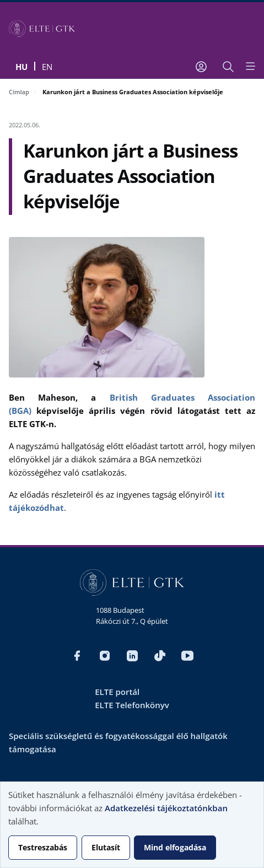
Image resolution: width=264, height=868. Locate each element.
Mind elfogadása (175, 847)
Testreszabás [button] (43, 847)
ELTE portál (117, 692)
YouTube (187, 656)
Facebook (77, 656)
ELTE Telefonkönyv (132, 705)
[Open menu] (250, 66)
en (47, 67)
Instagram (105, 656)
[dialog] (132, 825)
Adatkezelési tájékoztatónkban (166, 808)
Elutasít (106, 847)
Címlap (19, 92)
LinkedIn (132, 656)
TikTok (160, 656)
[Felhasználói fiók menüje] (201, 67)
